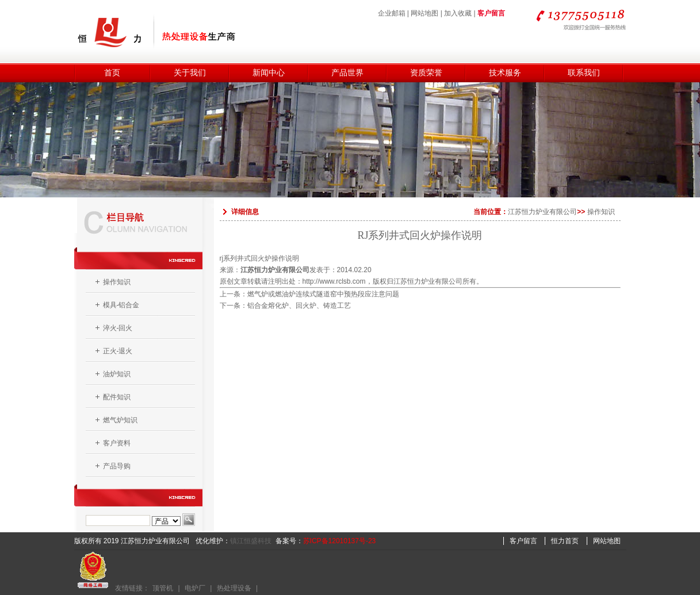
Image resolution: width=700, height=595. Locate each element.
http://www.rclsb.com (334, 281)
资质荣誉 (426, 73)
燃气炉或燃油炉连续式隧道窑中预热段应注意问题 (323, 294)
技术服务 (505, 73)
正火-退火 (118, 351)
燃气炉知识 (120, 420)
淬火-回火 (118, 328)
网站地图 (424, 13)
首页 (112, 73)
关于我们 (190, 73)
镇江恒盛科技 (251, 541)
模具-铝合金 (121, 305)
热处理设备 (234, 588)
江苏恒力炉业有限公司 (542, 212)
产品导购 (117, 466)
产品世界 (347, 73)
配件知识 (117, 397)
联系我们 (584, 73)
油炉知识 (117, 374)
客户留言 (491, 13)
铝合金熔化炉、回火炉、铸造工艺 (299, 306)
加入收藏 (458, 13)
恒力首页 (565, 541)
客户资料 (117, 443)
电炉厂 (195, 588)
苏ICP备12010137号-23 (340, 541)
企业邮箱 (392, 13)
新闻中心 (269, 73)
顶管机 (163, 588)
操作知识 (117, 282)
